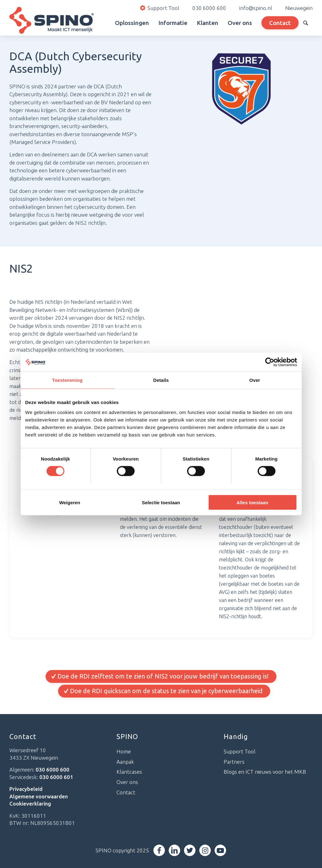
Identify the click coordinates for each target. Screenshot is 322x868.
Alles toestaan (252, 502)
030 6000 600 (209, 8)
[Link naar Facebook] (160, 850)
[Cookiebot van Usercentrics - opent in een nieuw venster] (270, 362)
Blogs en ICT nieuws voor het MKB (265, 772)
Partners (234, 762)
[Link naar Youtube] (221, 850)
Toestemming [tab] (67, 380)
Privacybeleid (26, 789)
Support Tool (240, 751)
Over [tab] (255, 380)
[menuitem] (103, 23)
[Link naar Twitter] (190, 850)
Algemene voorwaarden (39, 796)
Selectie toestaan (161, 502)
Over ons (127, 782)
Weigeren (69, 502)
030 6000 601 (56, 777)
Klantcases (129, 772)
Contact (126, 792)
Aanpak (125, 762)
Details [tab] (161, 380)
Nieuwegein (299, 8)
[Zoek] (306, 23)
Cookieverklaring (30, 804)
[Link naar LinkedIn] (175, 850)
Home (124, 751)
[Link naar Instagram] (206, 850)
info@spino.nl (256, 8)
